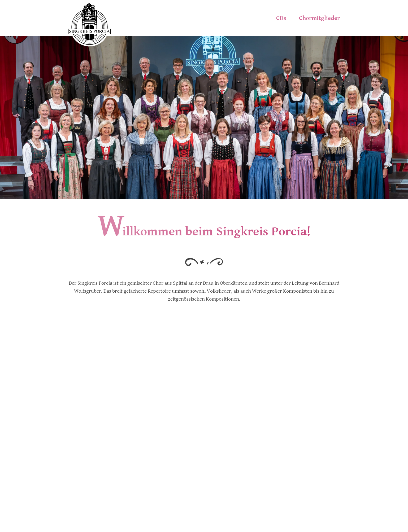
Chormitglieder (319, 18)
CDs (281, 18)
